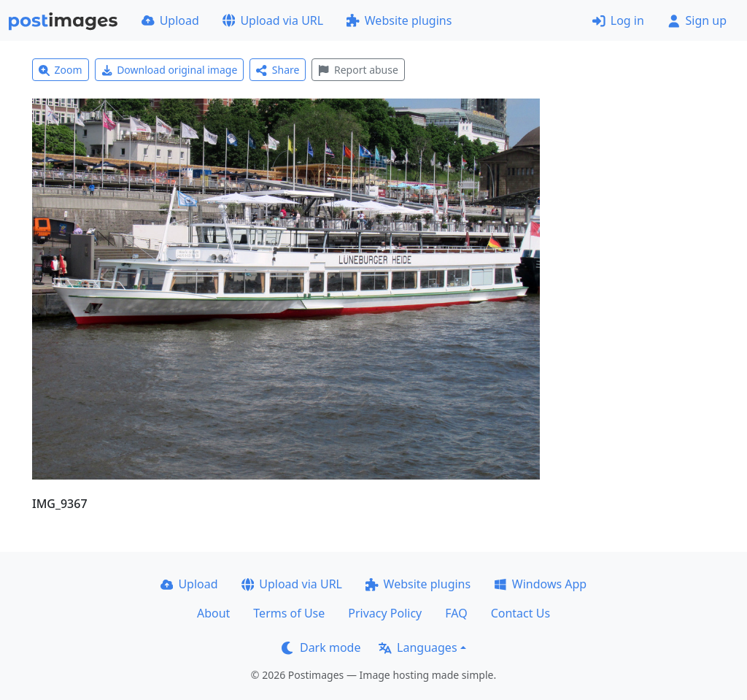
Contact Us (520, 613)
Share (278, 70)
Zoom (61, 70)
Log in (618, 20)
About (213, 613)
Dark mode (321, 647)
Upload (170, 20)
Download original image (170, 70)
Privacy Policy (385, 613)
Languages (418, 647)
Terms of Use (289, 613)
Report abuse (358, 70)
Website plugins (399, 20)
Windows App (540, 584)
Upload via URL (273, 20)
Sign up (697, 20)
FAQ (456, 613)
